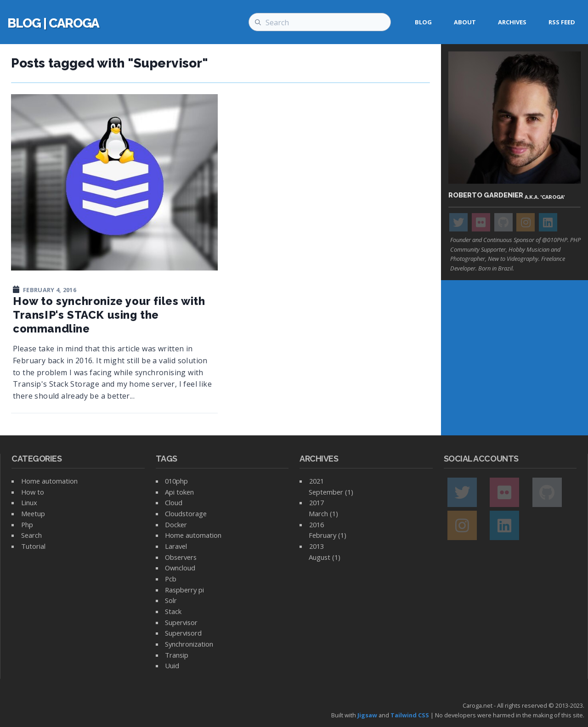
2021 (317, 481)
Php (27, 524)
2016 (317, 524)
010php (176, 481)
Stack (173, 611)
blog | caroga (53, 23)
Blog (423, 22)
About (465, 22)
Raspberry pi (184, 590)
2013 (317, 546)
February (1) (328, 535)
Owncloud (180, 568)
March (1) (323, 513)
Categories (37, 459)
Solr (171, 600)
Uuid (172, 665)
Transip (177, 655)
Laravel (176, 546)
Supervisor (181, 622)
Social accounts (481, 459)
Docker (176, 524)
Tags (167, 459)
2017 (317, 502)
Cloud (174, 502)
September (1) (331, 492)
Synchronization (189, 644)
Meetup (33, 513)
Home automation (49, 481)
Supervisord (183, 633)
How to (33, 492)
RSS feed (562, 22)
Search (31, 535)
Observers (181, 557)
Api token (179, 492)
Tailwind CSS (410, 715)
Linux (29, 502)
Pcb (171, 579)
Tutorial (33, 546)
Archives (512, 22)
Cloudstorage (186, 513)
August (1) (325, 557)
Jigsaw (367, 715)
